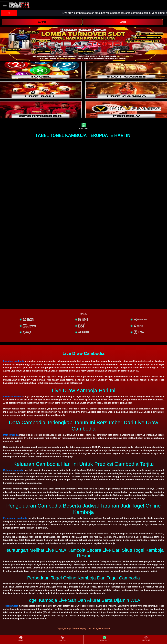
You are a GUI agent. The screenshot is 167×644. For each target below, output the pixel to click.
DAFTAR (42, 22)
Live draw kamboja (13, 396)
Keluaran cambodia (13, 470)
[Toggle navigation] (5, 5)
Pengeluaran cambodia (15, 518)
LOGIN (123, 22)
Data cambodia (11, 435)
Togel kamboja (11, 606)
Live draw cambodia (14, 361)
